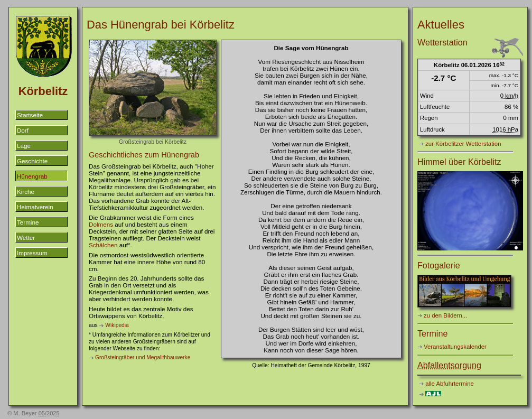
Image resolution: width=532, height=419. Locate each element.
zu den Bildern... (445, 315)
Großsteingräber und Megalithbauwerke (143, 357)
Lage (24, 146)
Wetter (26, 238)
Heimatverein (35, 207)
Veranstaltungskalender (455, 347)
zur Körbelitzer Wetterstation (463, 144)
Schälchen (103, 245)
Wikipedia (117, 325)
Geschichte (32, 161)
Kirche (26, 192)
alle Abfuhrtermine (450, 384)
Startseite (30, 115)
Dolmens (101, 224)
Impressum (32, 253)
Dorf (23, 130)
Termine (28, 222)
